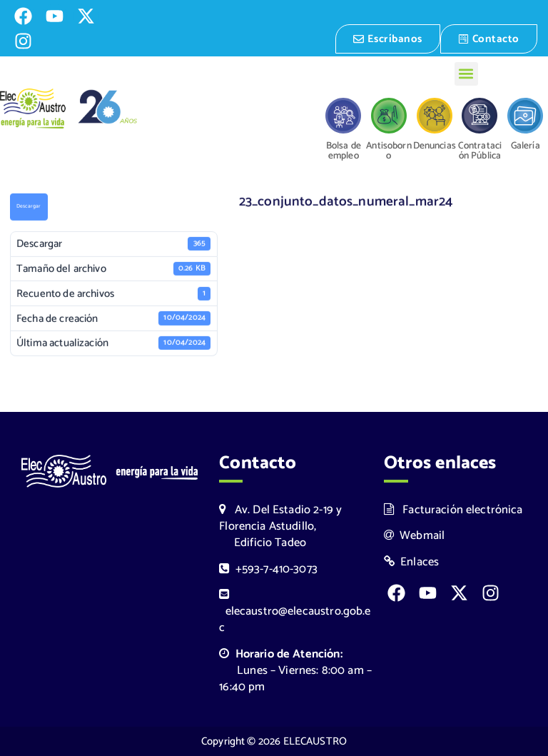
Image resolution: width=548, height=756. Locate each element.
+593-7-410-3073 (268, 569)
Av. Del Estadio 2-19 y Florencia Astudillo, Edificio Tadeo (280, 526)
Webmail (415, 536)
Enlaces (412, 562)
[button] (466, 74)
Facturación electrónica (453, 510)
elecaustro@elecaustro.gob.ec (295, 613)
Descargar (29, 208)
